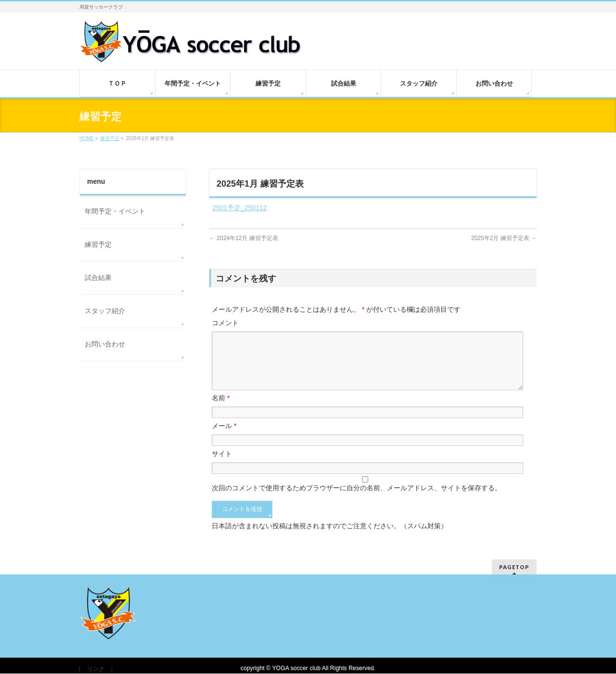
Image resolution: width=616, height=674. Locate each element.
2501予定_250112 (240, 208)
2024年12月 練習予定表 (244, 238)
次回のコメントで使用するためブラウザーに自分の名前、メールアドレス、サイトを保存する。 (357, 499)
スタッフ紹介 (105, 311)
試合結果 (98, 278)
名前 (221, 409)
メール (224, 437)
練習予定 (98, 244)
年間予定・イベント (115, 211)
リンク (96, 670)
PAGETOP (514, 567)
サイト (222, 465)
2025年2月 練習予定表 (504, 238)
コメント (225, 323)
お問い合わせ (105, 344)
